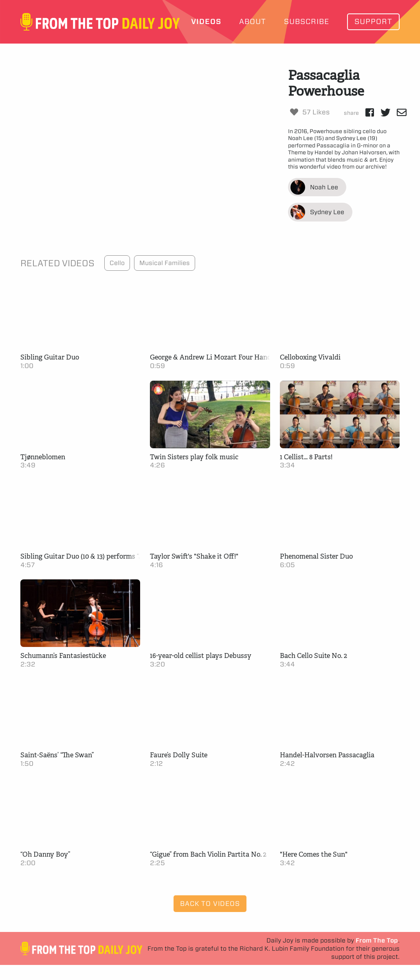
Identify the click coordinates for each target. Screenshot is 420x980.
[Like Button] (294, 112)
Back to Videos (210, 903)
